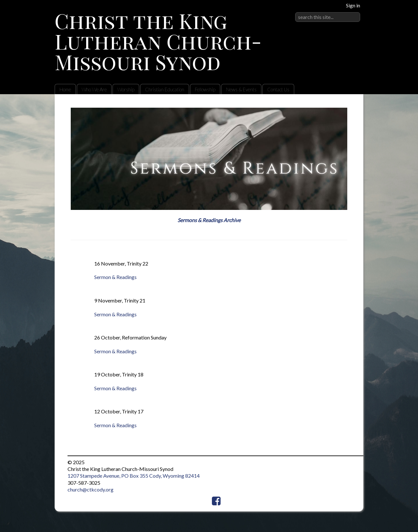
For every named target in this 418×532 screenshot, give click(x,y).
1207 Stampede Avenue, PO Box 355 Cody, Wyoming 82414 (134, 476)
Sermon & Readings (115, 277)
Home (65, 89)
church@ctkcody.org (91, 489)
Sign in (353, 5)
